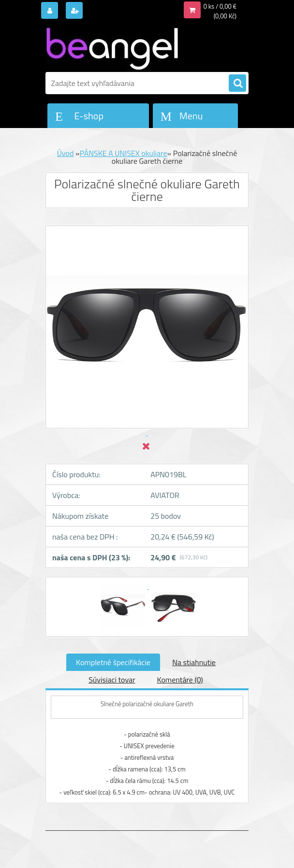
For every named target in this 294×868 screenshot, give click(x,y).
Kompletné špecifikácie (113, 662)
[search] (237, 84)
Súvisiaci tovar (112, 680)
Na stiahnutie (194, 662)
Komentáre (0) (180, 680)
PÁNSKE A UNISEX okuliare (124, 153)
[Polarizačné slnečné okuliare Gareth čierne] (124, 586)
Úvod (66, 153)
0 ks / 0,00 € (220, 6)
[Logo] (112, 47)
